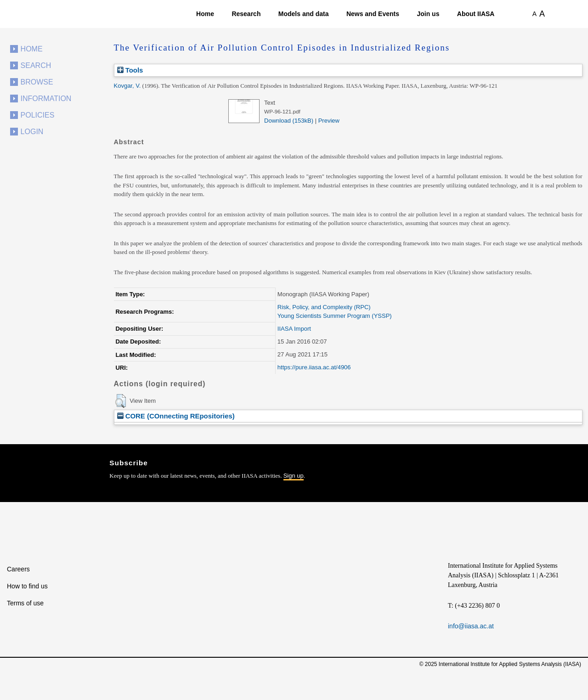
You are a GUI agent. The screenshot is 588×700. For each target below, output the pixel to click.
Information (46, 99)
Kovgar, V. (127, 86)
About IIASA (476, 14)
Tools (130, 70)
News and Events (373, 14)
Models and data (304, 14)
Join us (428, 14)
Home (205, 14)
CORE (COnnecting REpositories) (176, 416)
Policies (38, 115)
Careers (18, 569)
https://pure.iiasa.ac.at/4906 (314, 367)
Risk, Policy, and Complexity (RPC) (324, 307)
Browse (37, 82)
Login (32, 132)
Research (246, 14)
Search (36, 65)
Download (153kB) (289, 121)
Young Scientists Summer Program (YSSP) (335, 316)
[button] (121, 401)
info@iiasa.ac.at (471, 626)
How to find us (27, 586)
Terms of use (25, 603)
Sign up (294, 476)
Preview (329, 121)
